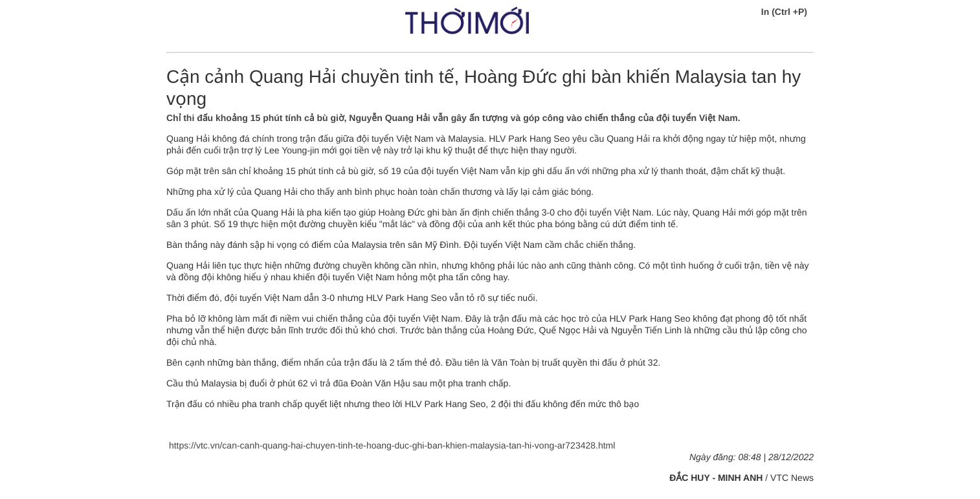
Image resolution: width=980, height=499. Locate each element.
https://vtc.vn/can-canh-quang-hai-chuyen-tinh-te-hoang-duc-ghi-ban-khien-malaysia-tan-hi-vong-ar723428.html (391, 445)
